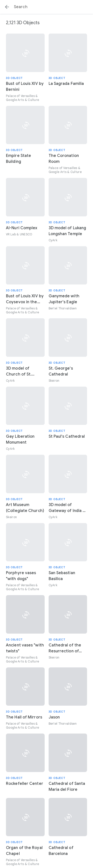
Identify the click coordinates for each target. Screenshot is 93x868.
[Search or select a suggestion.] (46, 7)
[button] (7, 7)
